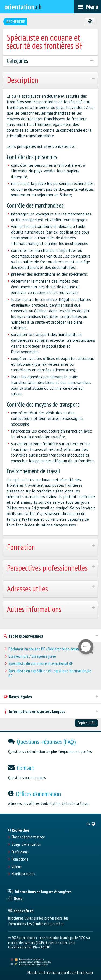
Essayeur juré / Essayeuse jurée (32, 656)
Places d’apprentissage (28, 837)
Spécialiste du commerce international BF (41, 664)
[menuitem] (91, 824)
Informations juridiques (61, 972)
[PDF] (90, 22)
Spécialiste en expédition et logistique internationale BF (50, 673)
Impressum (86, 972)
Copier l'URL (86, 723)
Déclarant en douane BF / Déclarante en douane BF (47, 649)
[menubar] (87, 7)
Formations (20, 859)
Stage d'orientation (26, 844)
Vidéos (16, 867)
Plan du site (35, 972)
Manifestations (23, 874)
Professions (20, 852)
